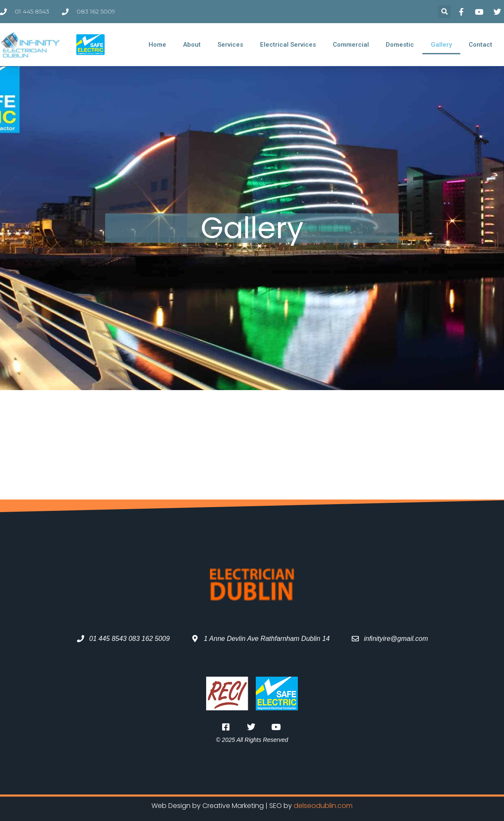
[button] (444, 12)
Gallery (441, 45)
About (192, 45)
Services (230, 45)
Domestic (400, 45)
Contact (480, 45)
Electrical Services (288, 45)
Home (157, 45)
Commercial (351, 45)
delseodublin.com (323, 806)
